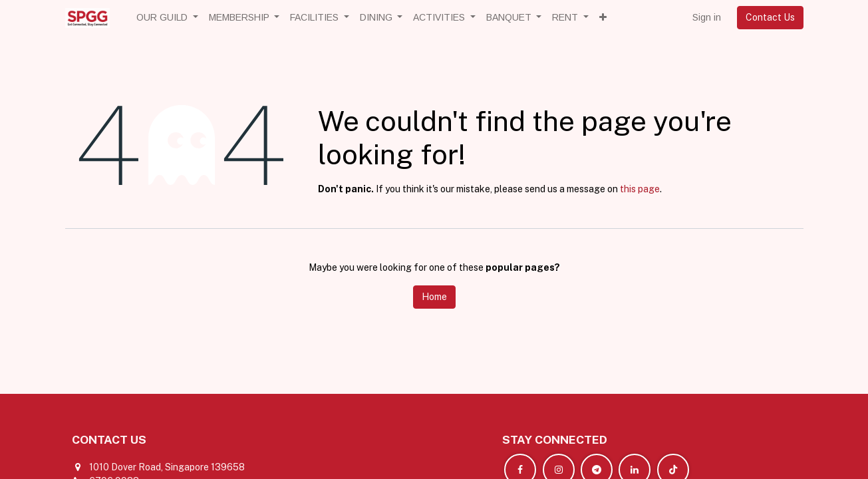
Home (434, 297)
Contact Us (770, 17)
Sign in (707, 17)
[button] (603, 18)
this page (640, 189)
